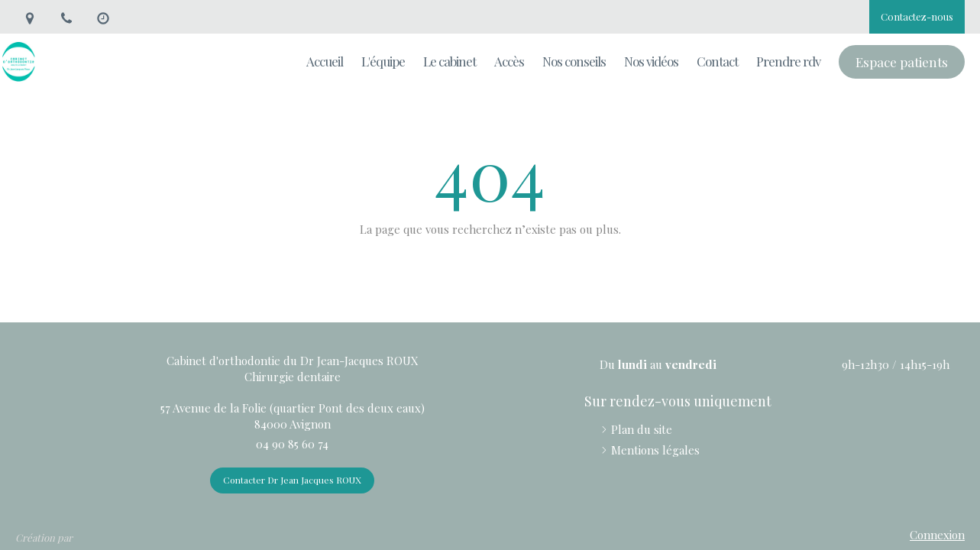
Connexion (937, 535)
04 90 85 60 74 (292, 444)
